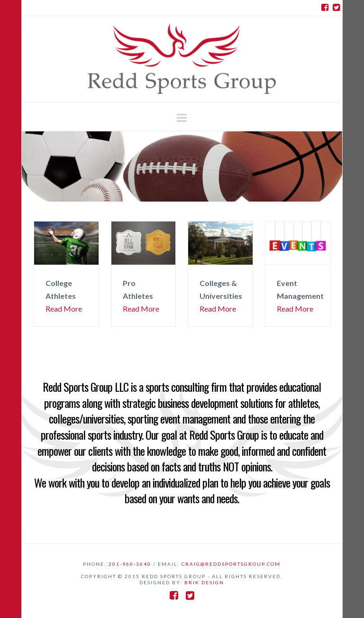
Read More (64, 309)
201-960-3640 (130, 564)
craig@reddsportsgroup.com (231, 564)
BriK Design (204, 582)
